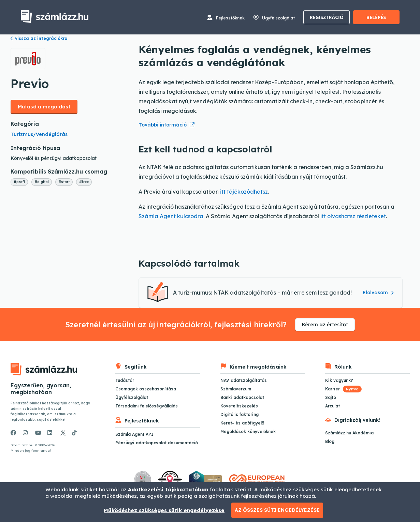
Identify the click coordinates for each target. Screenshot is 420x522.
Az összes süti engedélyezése (277, 510)
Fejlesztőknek (230, 18)
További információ (163, 125)
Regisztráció (327, 17)
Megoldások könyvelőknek (248, 431)
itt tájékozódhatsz (244, 192)
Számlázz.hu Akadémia (349, 433)
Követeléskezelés (239, 406)
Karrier (343, 389)
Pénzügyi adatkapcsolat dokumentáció (157, 443)
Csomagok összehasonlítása (146, 389)
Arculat (332, 406)
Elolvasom (378, 293)
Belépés (376, 17)
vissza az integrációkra (39, 38)
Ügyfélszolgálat (278, 18)
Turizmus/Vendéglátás (39, 134)
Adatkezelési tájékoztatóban (168, 489)
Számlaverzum (236, 389)
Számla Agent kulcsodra (171, 216)
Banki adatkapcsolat (242, 397)
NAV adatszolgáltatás (244, 380)
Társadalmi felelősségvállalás (147, 406)
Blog (330, 441)
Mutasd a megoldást (44, 107)
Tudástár (125, 380)
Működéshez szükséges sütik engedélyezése (164, 510)
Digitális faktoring (240, 414)
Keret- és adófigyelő (242, 423)
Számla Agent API (134, 434)
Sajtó (331, 397)
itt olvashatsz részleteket (353, 216)
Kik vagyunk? (339, 380)
